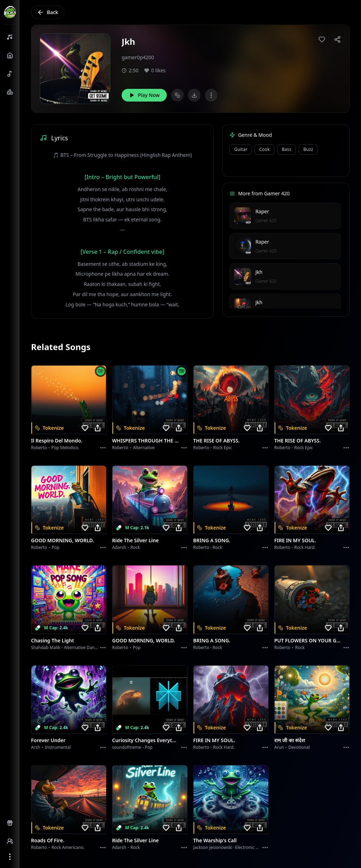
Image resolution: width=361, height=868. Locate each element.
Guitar (241, 149)
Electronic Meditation (256, 847)
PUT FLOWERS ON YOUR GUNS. (308, 640)
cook (264, 149)
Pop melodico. (66, 448)
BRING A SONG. (212, 540)
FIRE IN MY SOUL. (295, 540)
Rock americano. (68, 847)
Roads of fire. (48, 840)
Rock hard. (305, 547)
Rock (135, 547)
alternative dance (81, 647)
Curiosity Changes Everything (146, 740)
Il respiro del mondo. (57, 441)
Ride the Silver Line (135, 540)
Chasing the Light (53, 640)
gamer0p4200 (138, 57)
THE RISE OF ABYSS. (216, 441)
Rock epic (223, 448)
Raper (262, 211)
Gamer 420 (266, 221)
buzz (308, 149)
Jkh (259, 272)
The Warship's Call (215, 840)
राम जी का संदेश (290, 740)
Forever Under (48, 740)
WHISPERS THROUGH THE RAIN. (146, 441)
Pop (56, 547)
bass (286, 149)
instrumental (58, 747)
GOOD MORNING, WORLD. (63, 540)
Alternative (144, 448)
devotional (299, 747)
